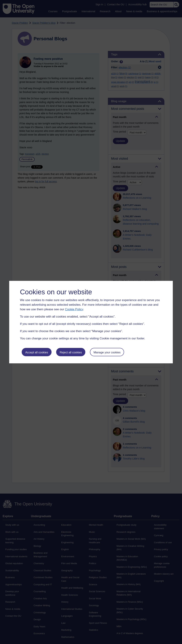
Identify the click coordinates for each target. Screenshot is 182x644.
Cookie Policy (74, 309)
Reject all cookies (71, 352)
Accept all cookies (37, 352)
